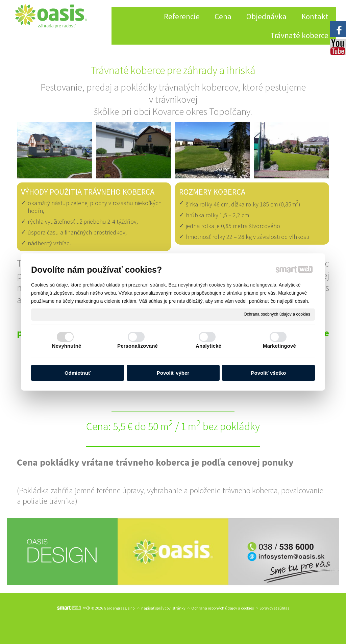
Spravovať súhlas (274, 608)
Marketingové (279, 346)
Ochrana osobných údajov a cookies (277, 314)
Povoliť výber (173, 373)
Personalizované (138, 346)
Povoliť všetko (269, 373)
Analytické (208, 346)
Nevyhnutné (67, 346)
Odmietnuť (78, 373)
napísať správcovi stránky (163, 608)
